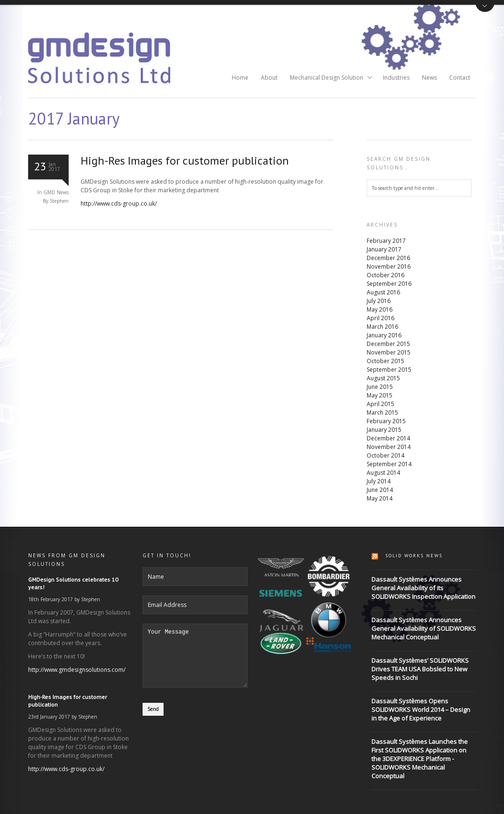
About (269, 78)
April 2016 (381, 318)
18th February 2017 (51, 599)
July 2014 (379, 481)
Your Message (195, 661)
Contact (460, 78)
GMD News (56, 192)
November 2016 (389, 266)
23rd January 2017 (49, 717)
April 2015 (381, 404)
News (429, 78)
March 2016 (382, 327)
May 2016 (380, 309)
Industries (396, 78)
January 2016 (384, 335)
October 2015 (386, 361)
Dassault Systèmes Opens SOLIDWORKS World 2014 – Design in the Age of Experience (421, 710)
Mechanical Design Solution (328, 78)
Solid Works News (414, 556)
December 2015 (388, 344)
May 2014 (380, 498)
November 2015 (389, 352)
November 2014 (389, 447)
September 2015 (389, 370)
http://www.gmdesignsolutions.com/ (77, 670)
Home (240, 78)
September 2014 (389, 464)
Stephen (91, 599)
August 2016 (383, 292)
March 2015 (382, 412)
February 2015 (386, 421)
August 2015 (383, 378)
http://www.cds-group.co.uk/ (119, 203)
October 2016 (386, 275)
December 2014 (388, 438)
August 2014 (383, 473)
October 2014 (386, 455)
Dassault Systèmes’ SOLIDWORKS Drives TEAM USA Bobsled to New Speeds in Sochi (420, 669)
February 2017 (386, 241)
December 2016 (388, 258)
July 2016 (379, 301)
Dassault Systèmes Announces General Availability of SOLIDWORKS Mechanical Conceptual (424, 628)
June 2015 (380, 387)
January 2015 (384, 430)
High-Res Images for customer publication (185, 161)
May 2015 (380, 395)
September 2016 (389, 284)
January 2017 (384, 249)
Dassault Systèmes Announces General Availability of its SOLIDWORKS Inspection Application (423, 588)
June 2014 (380, 490)
